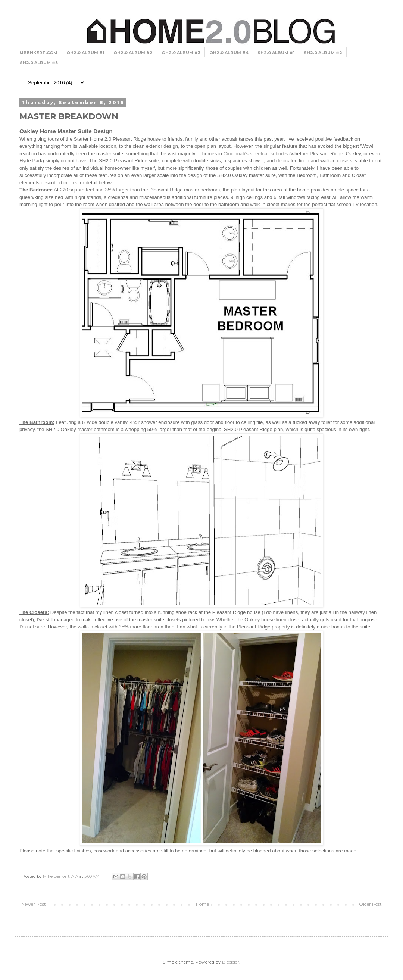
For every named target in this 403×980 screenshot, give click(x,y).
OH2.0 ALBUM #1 (85, 53)
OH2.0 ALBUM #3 (181, 53)
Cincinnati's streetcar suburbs (256, 154)
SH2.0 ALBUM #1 (276, 53)
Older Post (370, 904)
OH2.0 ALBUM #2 (133, 53)
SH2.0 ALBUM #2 (323, 53)
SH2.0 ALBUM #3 (39, 63)
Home (202, 904)
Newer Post (34, 904)
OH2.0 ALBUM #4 (229, 53)
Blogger (231, 962)
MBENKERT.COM (38, 53)
